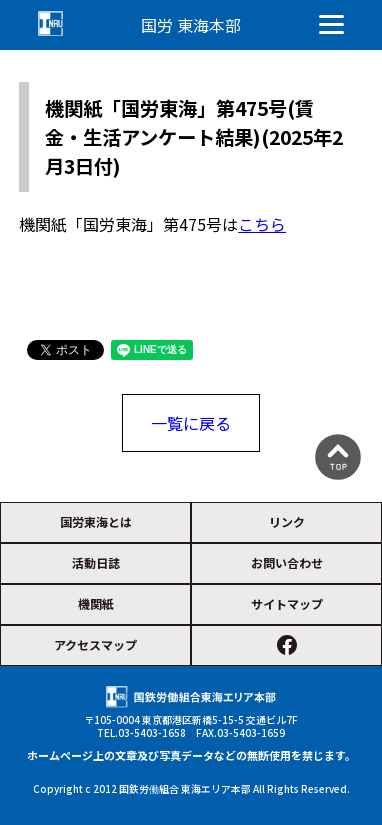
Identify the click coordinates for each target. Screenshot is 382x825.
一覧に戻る (191, 423)
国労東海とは (96, 521)
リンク (287, 521)
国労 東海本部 (191, 25)
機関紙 (96, 603)
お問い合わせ (287, 562)
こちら (262, 224)
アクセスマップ (95, 644)
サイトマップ (287, 603)
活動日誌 (96, 562)
